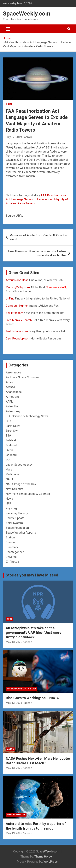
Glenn (9, 450)
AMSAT (11, 387)
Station (10, 537)
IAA (8, 460)
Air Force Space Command (23, 377)
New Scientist (15, 489)
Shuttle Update (15, 518)
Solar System (14, 523)
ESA (8, 436)
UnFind (10, 299)
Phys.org (11, 508)
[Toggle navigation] (8, 29)
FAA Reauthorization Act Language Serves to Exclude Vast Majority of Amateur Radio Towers (37, 199)
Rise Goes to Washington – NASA (32, 698)
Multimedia (13, 474)
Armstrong (13, 397)
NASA (10, 479)
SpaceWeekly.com (27, 13)
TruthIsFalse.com (17, 331)
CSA (9, 421)
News (9, 499)
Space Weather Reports (21, 533)
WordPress (51, 862)
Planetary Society (17, 513)
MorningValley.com (18, 287)
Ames (10, 382)
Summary (12, 547)
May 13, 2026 (14, 642)
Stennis (11, 542)
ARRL (9, 104)
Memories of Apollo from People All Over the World (38, 237)
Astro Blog (13, 406)
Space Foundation (17, 528)
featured (11, 445)
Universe (11, 557)
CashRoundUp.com (18, 339)
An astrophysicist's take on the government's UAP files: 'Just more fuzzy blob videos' (34, 633)
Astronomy (13, 411)
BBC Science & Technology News (27, 416)
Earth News (13, 426)
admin (28, 137)
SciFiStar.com (15, 313)
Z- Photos (12, 562)
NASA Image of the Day (21, 484)
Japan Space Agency (19, 465)
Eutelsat (11, 440)
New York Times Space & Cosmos (28, 494)
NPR (9, 503)
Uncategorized (15, 552)
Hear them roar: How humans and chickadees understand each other (37, 253)
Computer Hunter (17, 306)
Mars (9, 470)
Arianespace (14, 392)
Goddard (11, 455)
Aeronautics (14, 372)
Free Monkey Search (19, 320)
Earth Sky (12, 431)
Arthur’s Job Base (18, 280)
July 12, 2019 (14, 137)
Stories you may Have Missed (32, 575)
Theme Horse (43, 857)
